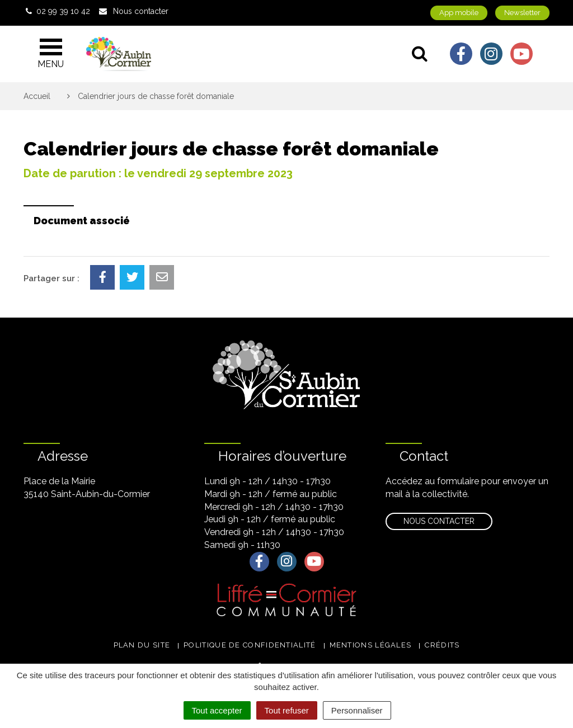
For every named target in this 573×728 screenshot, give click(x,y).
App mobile (459, 13)
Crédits (442, 645)
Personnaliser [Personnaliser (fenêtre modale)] (357, 710)
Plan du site (142, 645)
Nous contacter (439, 521)
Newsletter (522, 13)
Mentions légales (371, 645)
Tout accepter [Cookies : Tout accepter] (217, 710)
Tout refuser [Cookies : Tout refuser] (287, 710)
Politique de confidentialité (250, 645)
